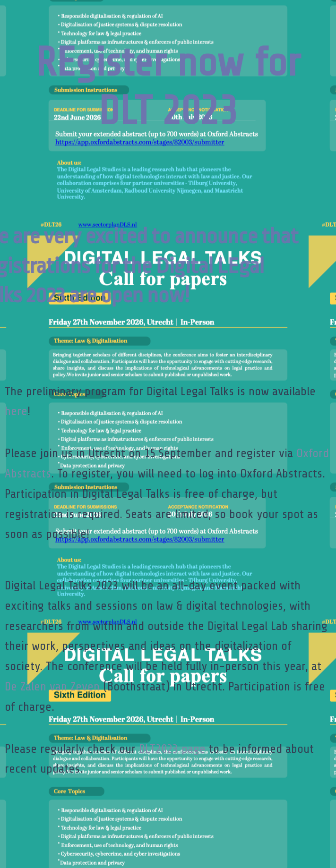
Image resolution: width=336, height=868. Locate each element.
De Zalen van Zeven (52, 686)
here (16, 411)
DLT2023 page (172, 749)
